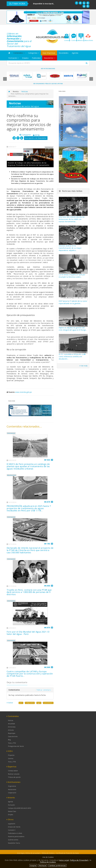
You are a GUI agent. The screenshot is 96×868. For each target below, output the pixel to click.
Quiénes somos (13, 840)
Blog (9, 740)
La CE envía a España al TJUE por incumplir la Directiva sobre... (72, 276)
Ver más (84, 366)
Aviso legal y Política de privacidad (28, 853)
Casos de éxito (13, 737)
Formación (14, 58)
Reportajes (12, 733)
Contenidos (19, 53)
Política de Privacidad (79, 860)
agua (39, 703)
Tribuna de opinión (14, 777)
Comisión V (12, 830)
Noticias (25, 91)
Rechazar (43, 865)
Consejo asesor (13, 771)
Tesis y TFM (12, 743)
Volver (10, 703)
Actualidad (11, 724)
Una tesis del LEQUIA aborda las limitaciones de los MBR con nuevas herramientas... (72, 219)
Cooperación (12, 793)
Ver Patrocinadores (48, 69)
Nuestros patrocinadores (16, 837)
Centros (11, 759)
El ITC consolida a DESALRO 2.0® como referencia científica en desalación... (72, 357)
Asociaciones (12, 789)
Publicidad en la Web (15, 833)
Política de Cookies (48, 853)
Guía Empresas (49, 53)
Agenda (75, 53)
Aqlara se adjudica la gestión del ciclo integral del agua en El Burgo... (73, 329)
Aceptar (33, 865)
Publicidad (36, 58)
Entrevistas (12, 727)
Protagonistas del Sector (16, 746)
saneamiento (48, 703)
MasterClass (12, 811)
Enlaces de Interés (14, 827)
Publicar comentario (44, 690)
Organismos (12, 786)
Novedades (64, 53)
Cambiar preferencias (57, 865)
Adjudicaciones (12, 475)
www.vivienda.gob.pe (24, 392)
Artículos (11, 730)
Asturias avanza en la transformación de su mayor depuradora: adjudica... (70, 248)
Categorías (34, 53)
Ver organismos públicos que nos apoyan (48, 84)
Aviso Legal (64, 860)
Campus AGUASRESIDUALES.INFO (20, 808)
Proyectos (11, 755)
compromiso (30, 703)
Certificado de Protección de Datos (67, 853)
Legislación (12, 824)
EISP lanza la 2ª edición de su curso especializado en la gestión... (73, 302)
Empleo (25, 58)
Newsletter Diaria (14, 843)
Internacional (11, 433)
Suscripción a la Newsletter (36, 138)
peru (21, 703)
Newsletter (50, 58)
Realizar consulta (14, 774)
